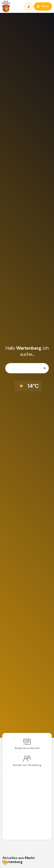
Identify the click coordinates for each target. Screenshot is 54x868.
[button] (43, 6)
